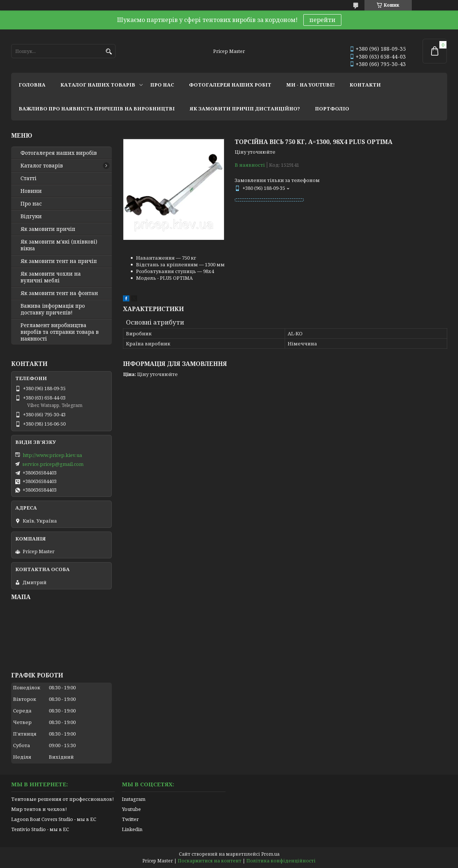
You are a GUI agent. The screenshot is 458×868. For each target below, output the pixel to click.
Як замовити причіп (48, 229)
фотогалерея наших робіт (230, 85)
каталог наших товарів (98, 85)
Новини (31, 191)
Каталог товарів (42, 166)
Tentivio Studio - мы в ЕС (40, 829)
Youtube (131, 809)
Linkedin (132, 829)
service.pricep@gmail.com (53, 464)
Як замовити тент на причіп (59, 261)
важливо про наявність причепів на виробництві (97, 109)
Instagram (134, 799)
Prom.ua (270, 854)
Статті (29, 178)
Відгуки (31, 216)
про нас (162, 85)
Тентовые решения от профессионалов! (62, 799)
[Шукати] (109, 52)
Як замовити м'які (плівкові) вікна (59, 245)
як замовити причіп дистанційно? (245, 109)
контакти (365, 85)
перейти (322, 20)
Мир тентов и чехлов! (39, 809)
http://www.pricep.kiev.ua (52, 455)
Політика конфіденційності (281, 861)
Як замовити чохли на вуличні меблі (51, 277)
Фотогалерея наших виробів (59, 153)
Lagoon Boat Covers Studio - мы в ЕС (54, 819)
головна (32, 85)
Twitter (130, 819)
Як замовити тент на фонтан (59, 293)
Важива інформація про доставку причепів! (53, 309)
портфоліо (332, 109)
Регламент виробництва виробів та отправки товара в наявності (60, 332)
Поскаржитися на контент (210, 861)
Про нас (31, 204)
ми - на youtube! (310, 85)
